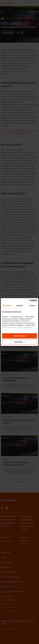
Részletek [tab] (19, 306)
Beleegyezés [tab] (7, 306)
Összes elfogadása (19, 336)
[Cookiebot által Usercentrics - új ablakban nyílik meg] (29, 301)
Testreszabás (20, 342)
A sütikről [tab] (32, 306)
